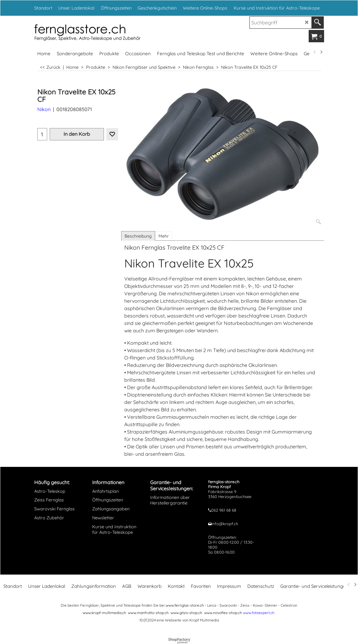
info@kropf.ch (225, 524)
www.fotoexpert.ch (259, 613)
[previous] (315, 52)
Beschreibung (138, 236)
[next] (321, 52)
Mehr (164, 236)
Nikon (44, 109)
